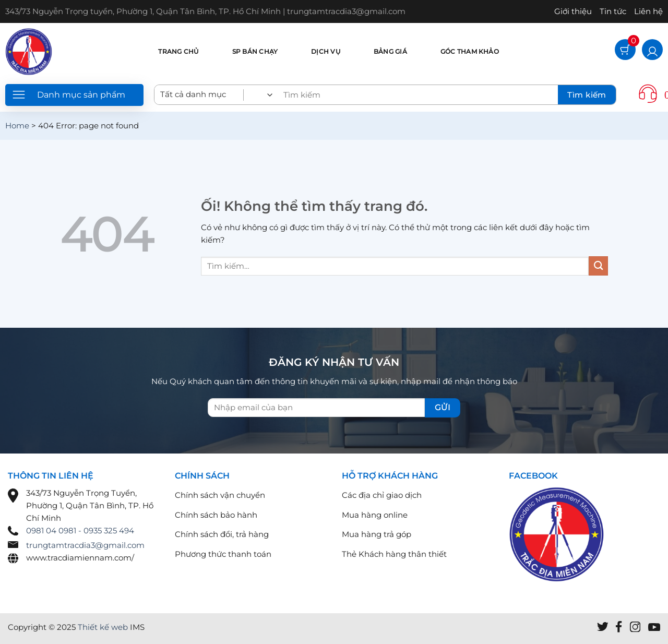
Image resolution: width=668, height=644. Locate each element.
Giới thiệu (573, 11)
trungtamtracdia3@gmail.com (85, 545)
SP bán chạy (255, 51)
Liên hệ (648, 11)
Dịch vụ (326, 51)
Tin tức (613, 11)
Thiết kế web (103, 627)
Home (17, 126)
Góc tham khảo (470, 51)
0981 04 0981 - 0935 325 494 (80, 530)
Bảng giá (390, 51)
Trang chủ (178, 51)
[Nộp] (598, 266)
